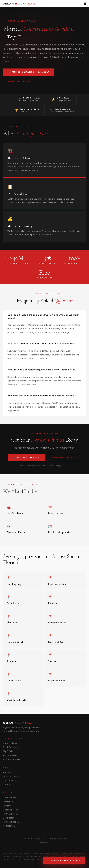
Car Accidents (10, 743)
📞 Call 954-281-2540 (26, 458)
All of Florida (9, 826)
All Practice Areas (12, 759)
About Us (8, 773)
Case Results (9, 781)
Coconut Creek (11, 810)
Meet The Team (10, 777)
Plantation (8, 802)
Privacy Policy (44, 842)
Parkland (7, 806)
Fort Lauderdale (11, 814)
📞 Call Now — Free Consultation (64, 860)
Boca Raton (9, 818)
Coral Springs (10, 798)
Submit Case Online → (20, 81)
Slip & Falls (8, 751)
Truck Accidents (11, 747)
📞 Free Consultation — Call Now (29, 72)
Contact (7, 785)
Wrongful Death (11, 755)
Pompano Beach (11, 822)
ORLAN (19, 4)
